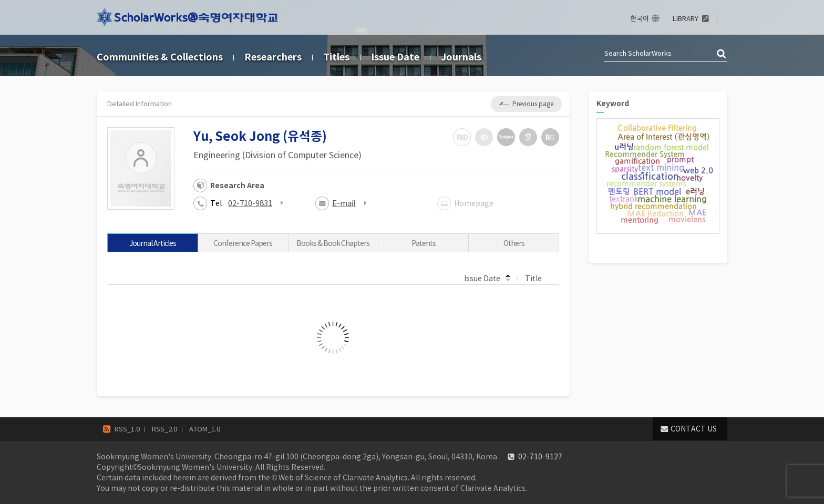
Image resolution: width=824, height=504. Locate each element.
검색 (722, 54)
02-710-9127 (540, 457)
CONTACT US (694, 429)
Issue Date (395, 57)
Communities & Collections (160, 57)
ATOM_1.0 (205, 429)
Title (538, 278)
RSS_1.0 (127, 429)
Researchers (273, 57)
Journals (461, 57)
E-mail (344, 203)
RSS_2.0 (164, 429)
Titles (336, 57)
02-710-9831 (250, 203)
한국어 (640, 19)
